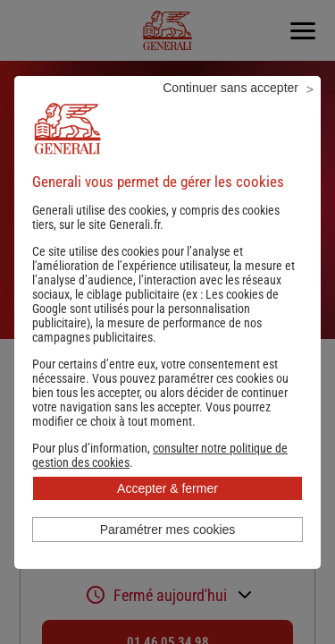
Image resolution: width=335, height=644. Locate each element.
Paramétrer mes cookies (168, 530)
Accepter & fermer (167, 488)
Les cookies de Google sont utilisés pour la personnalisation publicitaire (155, 309)
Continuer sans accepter (230, 88)
